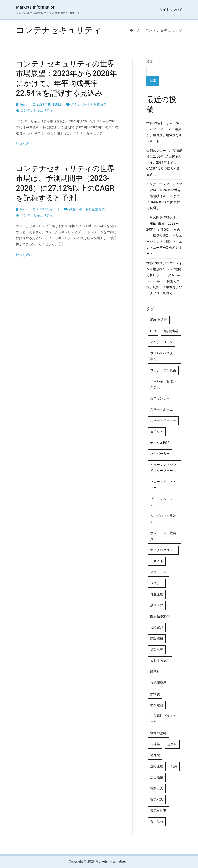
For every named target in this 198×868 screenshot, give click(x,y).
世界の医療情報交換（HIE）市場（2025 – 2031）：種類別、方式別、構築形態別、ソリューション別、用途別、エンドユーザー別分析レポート (164, 236)
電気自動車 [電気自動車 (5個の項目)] (158, 811)
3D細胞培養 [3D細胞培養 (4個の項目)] (159, 320)
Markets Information (36, 7)
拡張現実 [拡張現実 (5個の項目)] (157, 650)
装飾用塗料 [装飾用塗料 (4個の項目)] (158, 733)
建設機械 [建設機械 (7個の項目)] (157, 639)
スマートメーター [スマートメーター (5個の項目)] (163, 421)
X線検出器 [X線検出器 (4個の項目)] (171, 331)
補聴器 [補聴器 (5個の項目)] (155, 744)
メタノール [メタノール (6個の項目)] (158, 572)
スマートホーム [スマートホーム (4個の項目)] (161, 410)
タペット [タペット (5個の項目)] (157, 432)
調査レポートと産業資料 (89, 104)
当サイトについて (169, 10)
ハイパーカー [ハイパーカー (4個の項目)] (160, 454)
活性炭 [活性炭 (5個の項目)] (155, 694)
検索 (150, 62)
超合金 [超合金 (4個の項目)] (172, 744)
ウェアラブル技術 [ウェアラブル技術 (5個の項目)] (163, 370)
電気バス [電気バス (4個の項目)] (157, 800)
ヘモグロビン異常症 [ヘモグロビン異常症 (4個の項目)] (163, 519)
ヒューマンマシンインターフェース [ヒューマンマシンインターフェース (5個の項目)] (163, 468)
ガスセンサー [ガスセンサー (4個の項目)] (160, 398)
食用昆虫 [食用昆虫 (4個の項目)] (157, 822)
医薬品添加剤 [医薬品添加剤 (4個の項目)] (160, 616)
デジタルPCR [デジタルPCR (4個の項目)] (160, 443)
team (24, 104)
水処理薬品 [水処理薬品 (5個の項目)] (158, 683)
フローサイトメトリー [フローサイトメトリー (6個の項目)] (163, 485)
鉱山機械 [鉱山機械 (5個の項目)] (157, 777)
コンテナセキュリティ (37, 110)
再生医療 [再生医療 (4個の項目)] (157, 594)
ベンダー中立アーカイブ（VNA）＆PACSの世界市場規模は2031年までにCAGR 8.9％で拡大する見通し (164, 196)
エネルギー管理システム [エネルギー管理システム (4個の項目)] (163, 384)
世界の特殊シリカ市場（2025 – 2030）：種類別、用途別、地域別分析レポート (164, 132)
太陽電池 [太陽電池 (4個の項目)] (157, 628)
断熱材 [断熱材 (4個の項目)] (155, 672)
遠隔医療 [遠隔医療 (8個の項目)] (157, 766)
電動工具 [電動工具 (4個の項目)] (157, 788)
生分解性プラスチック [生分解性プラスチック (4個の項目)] (163, 719)
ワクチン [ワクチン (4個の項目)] (157, 583)
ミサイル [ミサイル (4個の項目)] (157, 561)
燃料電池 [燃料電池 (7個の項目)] (157, 705)
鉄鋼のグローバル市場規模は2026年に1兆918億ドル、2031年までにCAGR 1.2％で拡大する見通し (164, 163)
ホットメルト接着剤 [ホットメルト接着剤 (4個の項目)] (163, 536)
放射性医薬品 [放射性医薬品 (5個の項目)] (160, 661)
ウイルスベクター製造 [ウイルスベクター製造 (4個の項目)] (163, 356)
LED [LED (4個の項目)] (153, 331)
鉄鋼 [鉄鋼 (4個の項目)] (174, 766)
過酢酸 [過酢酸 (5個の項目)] (155, 755)
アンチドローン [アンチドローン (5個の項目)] (161, 342)
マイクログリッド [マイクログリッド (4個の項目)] (163, 550)
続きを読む (24, 144)
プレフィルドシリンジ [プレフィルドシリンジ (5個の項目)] (163, 502)
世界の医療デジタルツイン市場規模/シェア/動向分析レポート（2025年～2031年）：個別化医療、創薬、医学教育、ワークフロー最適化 (164, 278)
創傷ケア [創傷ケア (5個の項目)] (157, 605)
